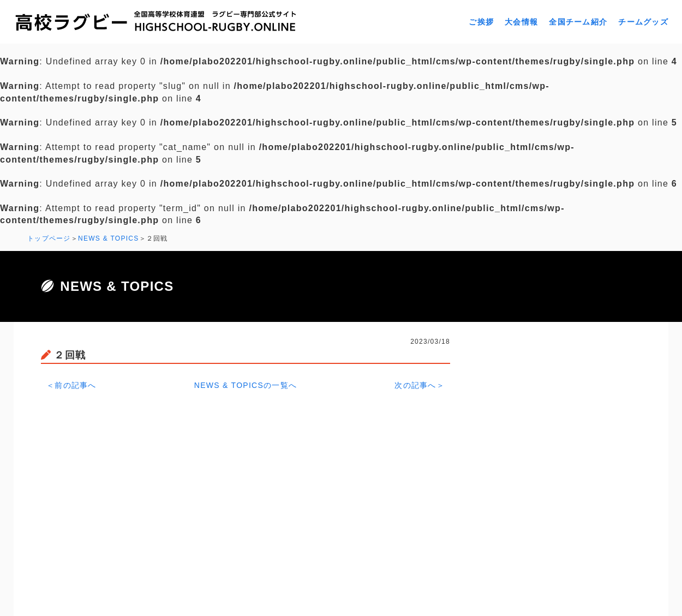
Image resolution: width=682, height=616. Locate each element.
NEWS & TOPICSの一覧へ (246, 385)
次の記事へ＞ (420, 385)
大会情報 (521, 22)
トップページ (49, 238)
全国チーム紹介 (578, 22)
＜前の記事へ (71, 385)
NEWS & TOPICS (109, 238)
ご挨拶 (481, 22)
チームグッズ (643, 22)
